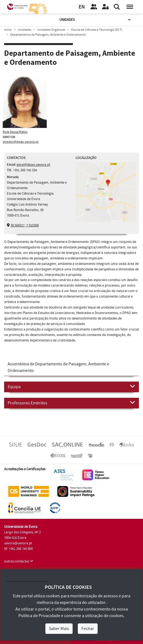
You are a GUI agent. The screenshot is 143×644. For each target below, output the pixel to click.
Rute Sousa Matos (15, 132)
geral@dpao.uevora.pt (33, 165)
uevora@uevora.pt (18, 543)
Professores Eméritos (71, 403)
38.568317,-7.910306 (25, 225)
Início (8, 30)
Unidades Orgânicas (51, 30)
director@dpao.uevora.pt (21, 142)
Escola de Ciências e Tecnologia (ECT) (97, 30)
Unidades (96, 20)
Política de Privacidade (39, 616)
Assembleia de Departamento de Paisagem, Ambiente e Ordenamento (58, 367)
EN (82, 7)
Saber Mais (59, 629)
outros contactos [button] (19, 561)
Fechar (88, 629)
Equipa (71, 387)
